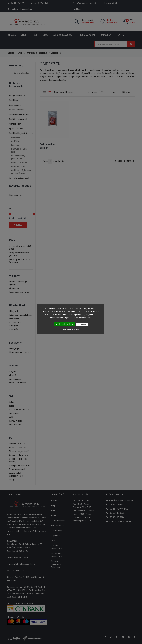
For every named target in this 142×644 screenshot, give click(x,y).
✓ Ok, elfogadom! (65, 324)
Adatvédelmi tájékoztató (71, 329)
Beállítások (82, 324)
